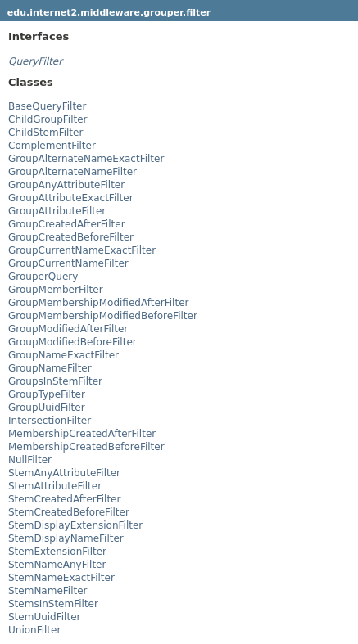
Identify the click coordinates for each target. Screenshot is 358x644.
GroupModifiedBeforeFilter (73, 342)
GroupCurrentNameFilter (68, 263)
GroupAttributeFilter (57, 211)
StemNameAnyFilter (57, 565)
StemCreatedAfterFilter (64, 499)
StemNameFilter (48, 591)
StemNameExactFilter (61, 578)
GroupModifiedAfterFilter (68, 329)
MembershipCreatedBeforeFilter (86, 447)
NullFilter (30, 460)
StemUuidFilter (44, 617)
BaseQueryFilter (47, 106)
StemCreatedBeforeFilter (69, 512)
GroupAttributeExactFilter (71, 198)
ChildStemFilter (45, 133)
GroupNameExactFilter (63, 355)
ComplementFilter (52, 146)
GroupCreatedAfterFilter (67, 224)
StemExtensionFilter (57, 552)
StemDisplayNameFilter (66, 538)
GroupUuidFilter (47, 408)
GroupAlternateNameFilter (73, 172)
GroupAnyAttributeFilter (66, 185)
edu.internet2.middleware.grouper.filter (109, 13)
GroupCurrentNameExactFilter (82, 250)
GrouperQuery (43, 277)
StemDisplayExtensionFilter (75, 525)
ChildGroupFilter (48, 119)
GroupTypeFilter (47, 394)
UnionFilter (34, 630)
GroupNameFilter (50, 368)
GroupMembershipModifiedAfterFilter (98, 303)
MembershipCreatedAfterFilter (82, 434)
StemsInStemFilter (53, 604)
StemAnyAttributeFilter (64, 473)
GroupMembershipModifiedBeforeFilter (103, 316)
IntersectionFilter (50, 421)
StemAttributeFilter (55, 486)
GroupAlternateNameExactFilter (86, 159)
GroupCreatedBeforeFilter (71, 237)
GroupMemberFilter (56, 290)
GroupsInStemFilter (55, 381)
